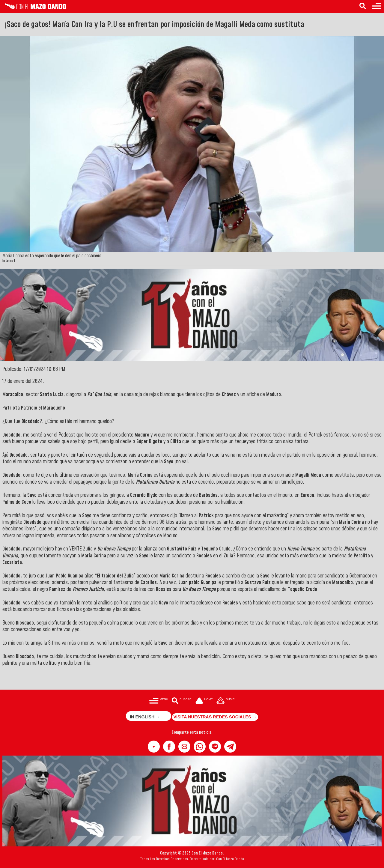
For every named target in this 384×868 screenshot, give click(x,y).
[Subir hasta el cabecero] (226, 701)
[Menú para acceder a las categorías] (377, 6)
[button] (154, 747)
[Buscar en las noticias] (363, 6)
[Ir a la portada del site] (204, 701)
